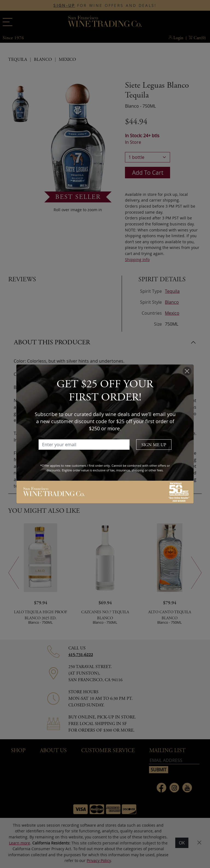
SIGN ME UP (154, 445)
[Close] (187, 371)
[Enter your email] (84, 445)
